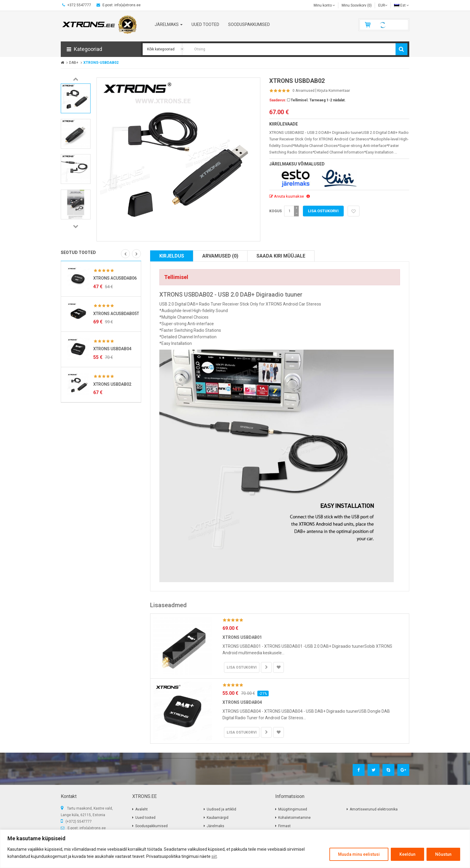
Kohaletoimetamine (294, 818)
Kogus (276, 211)
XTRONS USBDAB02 (112, 384)
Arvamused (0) (220, 256)
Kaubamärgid (218, 818)
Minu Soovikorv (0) (357, 5)
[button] (101, 49)
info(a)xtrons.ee (93, 828)
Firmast (284, 826)
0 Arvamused (304, 91)
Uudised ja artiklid (221, 809)
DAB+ (74, 63)
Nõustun (443, 854)
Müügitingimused (293, 809)
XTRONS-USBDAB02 (101, 63)
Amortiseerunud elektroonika (374, 809)
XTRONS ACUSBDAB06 (115, 278)
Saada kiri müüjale (281, 256)
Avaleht (141, 809)
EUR (383, 5)
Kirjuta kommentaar (334, 91)
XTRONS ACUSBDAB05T (116, 314)
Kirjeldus (172, 256)
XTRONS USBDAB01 (242, 637)
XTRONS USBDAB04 (112, 349)
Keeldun (407, 854)
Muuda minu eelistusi (359, 854)
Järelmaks (215, 826)
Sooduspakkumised (151, 826)
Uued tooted (145, 818)
